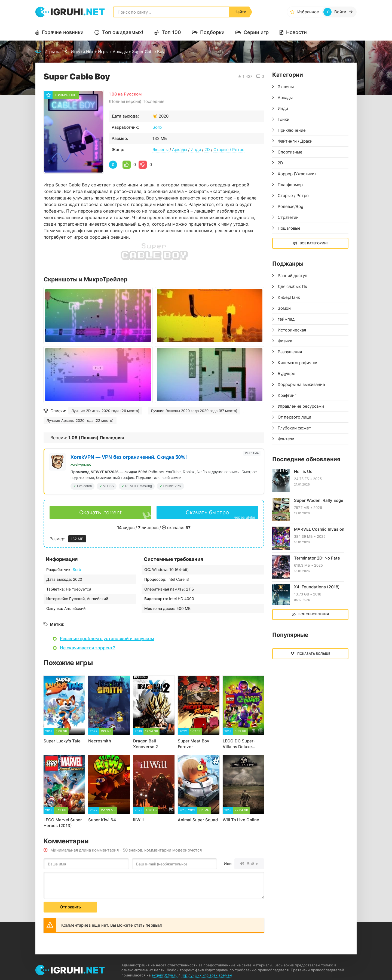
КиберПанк (289, 297)
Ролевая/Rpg (290, 206)
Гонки (284, 119)
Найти (240, 12)
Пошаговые (289, 228)
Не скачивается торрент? (87, 648)
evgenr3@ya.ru (165, 975)
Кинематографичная (298, 363)
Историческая (292, 330)
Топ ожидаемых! (123, 32)
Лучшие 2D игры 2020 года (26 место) (105, 411)
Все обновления (314, 614)
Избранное (308, 12)
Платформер (290, 185)
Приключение (292, 130)
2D (207, 150)
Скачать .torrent (100, 512)
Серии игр (256, 32)
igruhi (78, 12)
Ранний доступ (293, 276)
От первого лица (294, 417)
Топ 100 (171, 32)
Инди (196, 150)
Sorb (157, 127)
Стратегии (288, 217)
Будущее (287, 374)
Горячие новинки (63, 32)
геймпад (286, 319)
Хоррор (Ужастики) (297, 174)
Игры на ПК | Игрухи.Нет (69, 52)
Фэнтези (286, 439)
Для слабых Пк (292, 286)
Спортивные (290, 152)
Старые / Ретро (229, 150)
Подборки (212, 32)
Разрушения (290, 352)
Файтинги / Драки (295, 141)
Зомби (284, 308)
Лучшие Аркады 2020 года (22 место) (80, 420)
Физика (285, 341)
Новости (296, 32)
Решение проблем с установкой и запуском (107, 638)
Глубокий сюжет (294, 428)
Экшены (160, 150)
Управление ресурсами (301, 406)
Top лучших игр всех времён (206, 975)
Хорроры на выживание (301, 384)
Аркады (120, 52)
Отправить (70, 907)
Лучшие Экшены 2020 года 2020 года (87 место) (194, 411)
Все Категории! (314, 243)
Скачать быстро (220, 514)
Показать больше (314, 654)
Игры (103, 52)
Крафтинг (287, 395)
